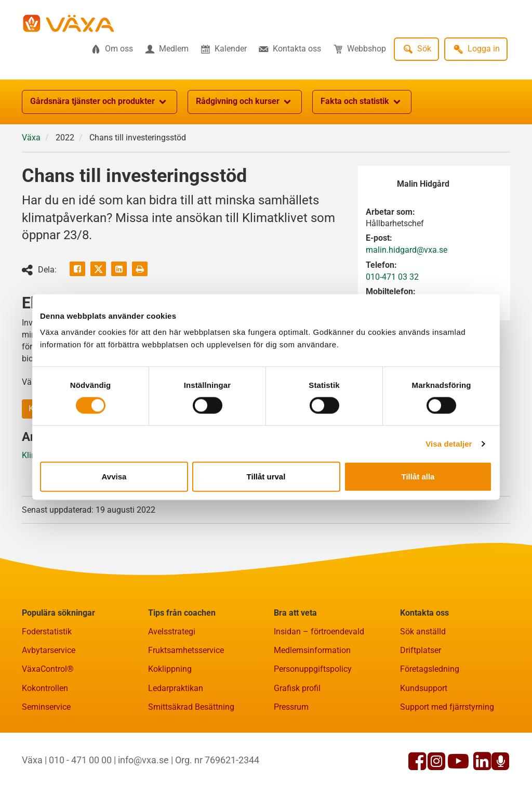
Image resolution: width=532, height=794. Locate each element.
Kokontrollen (45, 688)
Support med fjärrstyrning (447, 707)
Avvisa (114, 477)
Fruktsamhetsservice (186, 650)
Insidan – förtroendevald (319, 632)
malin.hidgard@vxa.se (407, 250)
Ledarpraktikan (176, 688)
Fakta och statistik (362, 102)
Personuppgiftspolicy (313, 669)
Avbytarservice (49, 650)
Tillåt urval (266, 477)
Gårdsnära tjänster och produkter (99, 102)
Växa (31, 138)
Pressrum (291, 707)
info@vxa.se (143, 760)
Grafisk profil (297, 688)
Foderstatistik (47, 632)
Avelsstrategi (172, 632)
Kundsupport (424, 688)
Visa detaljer (449, 443)
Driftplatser (421, 650)
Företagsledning (430, 669)
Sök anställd (423, 632)
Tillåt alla (418, 477)
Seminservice (46, 707)
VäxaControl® (48, 669)
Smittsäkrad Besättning (191, 707)
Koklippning (170, 669)
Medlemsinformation (312, 650)
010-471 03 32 (392, 277)
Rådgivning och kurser (245, 102)
